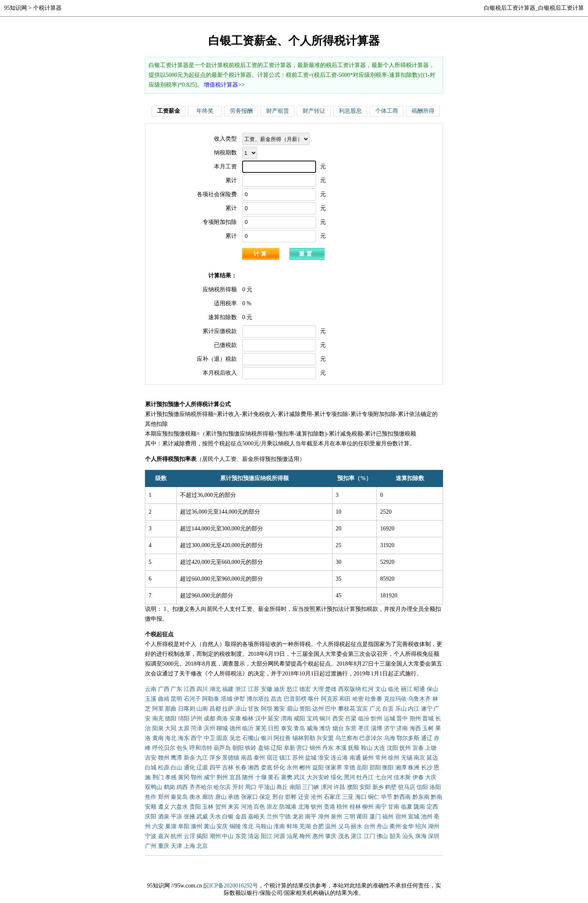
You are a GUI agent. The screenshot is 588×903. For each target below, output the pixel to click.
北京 (202, 846)
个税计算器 (47, 8)
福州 (388, 817)
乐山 (401, 709)
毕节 (387, 797)
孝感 (171, 777)
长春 (241, 768)
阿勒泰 (211, 699)
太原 (184, 728)
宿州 (401, 817)
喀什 (314, 699)
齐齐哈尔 (201, 787)
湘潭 (401, 768)
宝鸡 (312, 719)
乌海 (390, 738)
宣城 (414, 817)
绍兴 (421, 826)
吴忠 (235, 738)
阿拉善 (282, 738)
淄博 (376, 728)
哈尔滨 (222, 787)
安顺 (151, 807)
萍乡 (215, 758)
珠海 (421, 836)
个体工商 (387, 111)
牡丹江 (365, 777)
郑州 (164, 797)
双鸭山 (154, 787)
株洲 (414, 768)
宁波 (151, 836)
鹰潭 (176, 758)
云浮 (189, 836)
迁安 (304, 797)
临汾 (364, 719)
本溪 (341, 748)
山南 (202, 709)
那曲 (171, 709)
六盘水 (179, 807)
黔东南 (421, 797)
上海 (189, 846)
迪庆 (279, 689)
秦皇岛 (179, 797)
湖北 (215, 689)
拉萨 (228, 709)
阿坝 (267, 709)
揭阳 (202, 836)
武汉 (299, 777)
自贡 (388, 709)
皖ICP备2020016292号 (231, 886)
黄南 (158, 738)
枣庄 (364, 728)
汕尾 (292, 836)
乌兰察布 (347, 738)
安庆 (222, 826)
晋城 (428, 719)
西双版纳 (350, 689)
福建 (228, 689)
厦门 (375, 817)
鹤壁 (391, 787)
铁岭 (251, 748)
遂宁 (427, 709)
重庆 (164, 846)
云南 (151, 689)
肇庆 (331, 836)
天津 (176, 846)
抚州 (405, 748)
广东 (176, 689)
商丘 (282, 787)
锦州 (315, 748)
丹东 (328, 748)
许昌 (339, 787)
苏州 (298, 758)
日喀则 (187, 709)
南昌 (247, 758)
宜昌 (235, 777)
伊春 (418, 777)
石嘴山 (251, 738)
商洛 (222, 719)
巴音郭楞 (295, 699)
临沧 (394, 689)
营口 (302, 748)
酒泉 (164, 817)
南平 (311, 817)
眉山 (292, 709)
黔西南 (402, 797)
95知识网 (16, 8)
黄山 (209, 826)
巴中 (331, 709)
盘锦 (264, 748)
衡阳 (388, 768)
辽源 (202, 768)
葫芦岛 (222, 748)
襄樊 (287, 777)
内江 (414, 709)
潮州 (215, 836)
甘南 (394, 807)
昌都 (215, 709)
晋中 (402, 719)
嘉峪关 (256, 817)
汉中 (261, 719)
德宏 (305, 689)
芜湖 (305, 826)
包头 (182, 748)
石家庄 (332, 797)
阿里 (158, 709)
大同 (171, 728)
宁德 (285, 817)
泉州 (336, 817)
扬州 (368, 758)
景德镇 (231, 758)
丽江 (407, 689)
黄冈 (184, 777)
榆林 (248, 719)
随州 (248, 777)
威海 (312, 728)
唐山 (221, 797)
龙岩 (298, 817)
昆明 (176, 699)
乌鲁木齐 (419, 699)
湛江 (356, 836)
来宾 (234, 807)
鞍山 (367, 748)
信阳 (422, 787)
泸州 (196, 719)
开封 (238, 787)
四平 (215, 768)
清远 (254, 836)
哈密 (358, 699)
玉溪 (151, 699)
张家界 (334, 768)
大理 (318, 689)
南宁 (381, 807)
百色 (259, 807)
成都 (209, 719)
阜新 (290, 748)
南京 (419, 758)
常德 (350, 768)
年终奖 (205, 111)
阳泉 (158, 728)
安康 (235, 719)
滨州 (209, 728)
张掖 (189, 817)
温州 (331, 826)
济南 (402, 728)
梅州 (305, 836)
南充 (158, 719)
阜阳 (184, 826)
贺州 (221, 807)
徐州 (394, 758)
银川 (267, 738)
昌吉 (276, 699)
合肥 (318, 826)
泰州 (259, 758)
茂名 (344, 836)
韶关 (395, 836)
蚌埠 (292, 826)
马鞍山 (264, 826)
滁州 (196, 826)
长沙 (427, 768)
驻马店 (407, 787)
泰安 (287, 728)
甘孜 (254, 709)
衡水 (195, 797)
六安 (158, 826)
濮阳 (352, 787)
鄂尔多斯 (408, 738)
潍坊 (325, 728)
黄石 (274, 777)
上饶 (431, 748)
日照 (274, 728)
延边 (432, 758)
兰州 (272, 817)
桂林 (355, 807)
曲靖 (164, 699)
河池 (247, 807)
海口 (361, 797)
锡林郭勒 (304, 738)
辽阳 (276, 748)
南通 (355, 758)
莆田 (362, 817)
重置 (306, 254)
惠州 (318, 836)
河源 (279, 836)
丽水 (356, 826)
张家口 (249, 797)
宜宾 (362, 709)
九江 (202, 758)
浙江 (241, 689)
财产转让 (314, 111)
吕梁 (351, 719)
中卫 (209, 738)
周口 (251, 787)
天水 (215, 817)
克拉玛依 (395, 699)
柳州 (368, 807)
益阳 (318, 768)
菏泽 (196, 728)
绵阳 (184, 719)
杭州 (176, 836)
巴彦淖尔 (371, 738)
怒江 (292, 689)
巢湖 (171, 826)
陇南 (419, 807)
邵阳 (375, 768)
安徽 (267, 689)
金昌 (241, 817)
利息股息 (350, 111)
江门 (370, 836)
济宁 (390, 728)
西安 (338, 719)
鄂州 (196, 777)
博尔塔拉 (258, 699)
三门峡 (311, 787)
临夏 (407, 807)
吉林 (228, 768)
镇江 (285, 758)
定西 (432, 807)
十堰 (261, 777)
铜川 (325, 719)
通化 (189, 768)
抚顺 (354, 748)
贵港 (330, 807)
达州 (318, 709)
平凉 (176, 817)
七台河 (384, 777)
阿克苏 (330, 699)
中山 (228, 836)
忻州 (376, 719)
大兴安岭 (318, 777)
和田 (345, 699)
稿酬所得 (423, 111)
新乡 (378, 787)
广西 (164, 689)
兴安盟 (325, 738)
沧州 (316, 797)
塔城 (227, 699)
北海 (304, 807)
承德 (234, 797)
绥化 (336, 777)
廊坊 (208, 797)
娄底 (267, 768)
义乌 (344, 826)
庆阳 (151, 817)
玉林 (208, 807)
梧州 (342, 807)
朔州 (415, 719)
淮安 (324, 758)
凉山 (241, 709)
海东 (184, 738)
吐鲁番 (374, 699)
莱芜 (261, 728)
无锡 (407, 758)
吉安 (151, 758)
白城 (151, 768)
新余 (189, 758)
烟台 (338, 728)
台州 (370, 826)
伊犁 (239, 699)
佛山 (382, 836)
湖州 (434, 826)
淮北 (248, 826)
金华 (408, 826)
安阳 (365, 787)
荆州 (222, 777)
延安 (274, 719)
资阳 (305, 709)
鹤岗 (169, 787)
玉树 (428, 728)
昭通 (419, 689)
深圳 (434, 836)
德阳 (171, 719)
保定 (265, 797)
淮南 (279, 826)
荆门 (158, 777)
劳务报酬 (241, 111)
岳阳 (362, 768)
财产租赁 (278, 111)
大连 (379, 748)
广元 (375, 709)
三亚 (348, 797)
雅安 (279, 709)
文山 (381, 689)
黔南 (437, 797)
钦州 (316, 807)
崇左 (272, 807)
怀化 (279, 768)
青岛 (299, 728)
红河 (368, 689)
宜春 (418, 748)
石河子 (192, 699)
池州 (427, 817)
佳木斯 (402, 777)
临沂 (248, 728)
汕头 (408, 836)
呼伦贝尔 (164, 748)
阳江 (267, 836)
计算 (261, 254)
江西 (189, 689)
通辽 (427, 738)
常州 (381, 758)
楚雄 (331, 689)
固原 (222, 738)
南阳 (295, 787)
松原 (164, 768)
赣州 (164, 758)
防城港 (288, 807)
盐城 (311, 758)
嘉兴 (164, 836)
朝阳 (238, 748)
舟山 (382, 826)
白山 (176, 768)
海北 (171, 738)
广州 (151, 846)
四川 (202, 689)
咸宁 (209, 777)
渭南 (287, 719)
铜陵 (235, 826)
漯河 (327, 787)
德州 (235, 728)
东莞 (241, 836)
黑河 (350, 777)
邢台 (278, 797)
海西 (415, 728)
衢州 (395, 826)
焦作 (151, 797)
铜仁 (374, 797)
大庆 (431, 777)
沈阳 (392, 748)
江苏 (254, 689)
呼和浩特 (201, 748)
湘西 (254, 768)
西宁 (196, 738)
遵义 (164, 807)
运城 (390, 719)
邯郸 (291, 797)
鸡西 (182, 787)
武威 (202, 817)
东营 (351, 728)
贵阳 (195, 807)
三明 (350, 817)
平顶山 (267, 787)
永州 (292, 768)
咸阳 (299, 719)
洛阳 (435, 787)
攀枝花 (347, 709)
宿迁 (272, 758)
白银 (228, 817)
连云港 (339, 758)
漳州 (324, 817)
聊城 (222, 728)
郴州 (305, 768)
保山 (432, 689)
